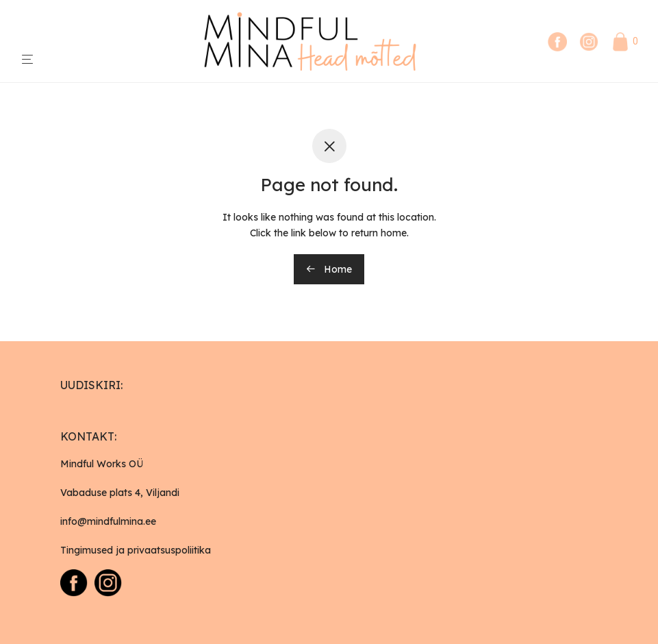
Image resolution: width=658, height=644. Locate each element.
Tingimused (87, 550)
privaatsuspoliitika (169, 550)
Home (329, 269)
